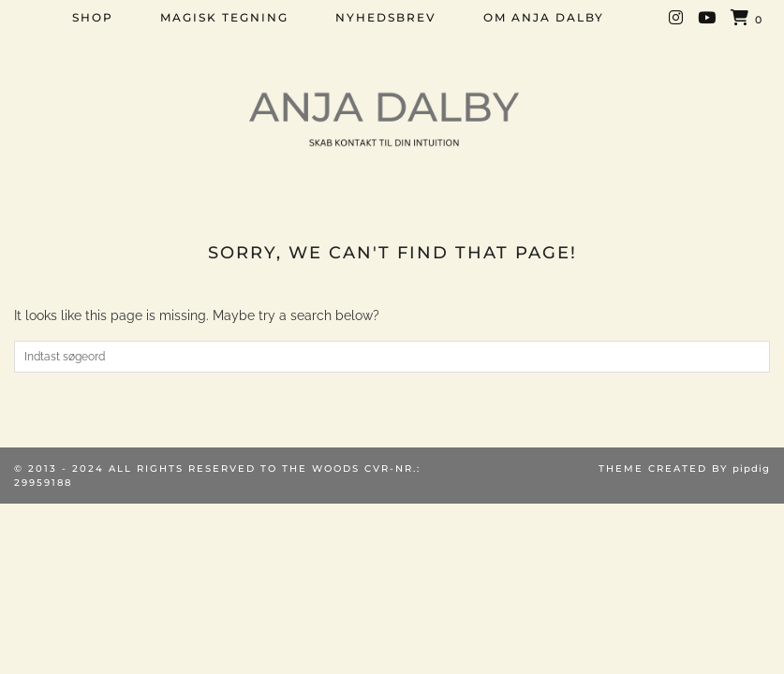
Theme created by (684, 469)
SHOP (93, 17)
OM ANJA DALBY (544, 17)
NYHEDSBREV (386, 17)
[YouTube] (708, 18)
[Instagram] (677, 18)
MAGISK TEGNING (224, 17)
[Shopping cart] (747, 19)
